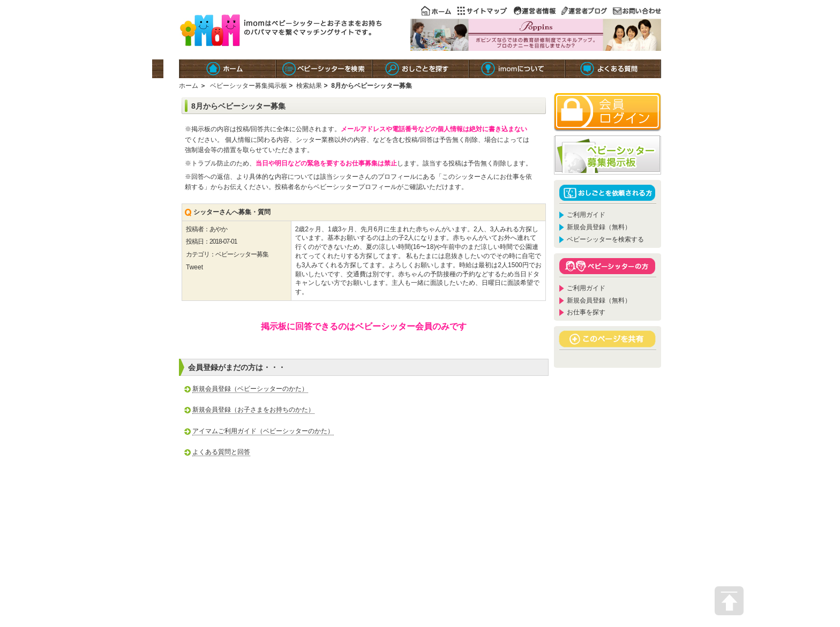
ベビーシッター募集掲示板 (249, 86)
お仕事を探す (586, 312)
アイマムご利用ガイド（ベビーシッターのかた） (263, 431)
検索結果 (309, 86)
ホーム (189, 86)
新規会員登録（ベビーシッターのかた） (250, 389)
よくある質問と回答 (221, 452)
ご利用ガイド (586, 215)
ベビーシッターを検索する (605, 239)
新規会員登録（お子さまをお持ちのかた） (253, 410)
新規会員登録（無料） (599, 227)
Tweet (194, 267)
